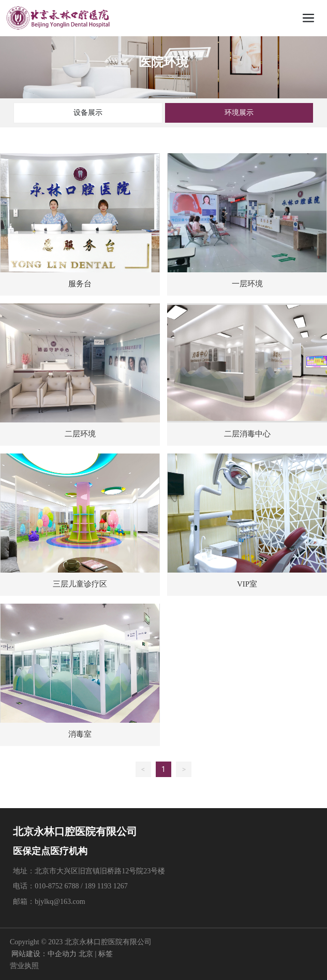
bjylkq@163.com (61, 902)
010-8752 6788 (57, 886)
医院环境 (163, 62)
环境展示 (239, 112)
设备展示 (88, 112)
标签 (106, 954)
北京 (86, 954)
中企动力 (62, 954)
